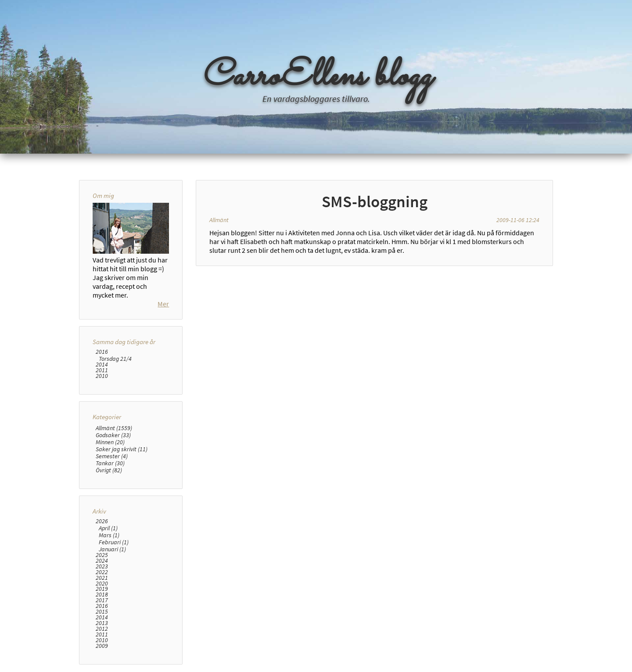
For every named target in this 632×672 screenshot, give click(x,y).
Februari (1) (114, 542)
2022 (102, 572)
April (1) (108, 528)
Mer (163, 304)
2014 (102, 365)
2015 (102, 612)
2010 (102, 376)
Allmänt (219, 220)
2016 (102, 352)
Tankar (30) (110, 463)
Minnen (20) (110, 442)
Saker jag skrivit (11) (122, 449)
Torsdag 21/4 (115, 359)
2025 (102, 555)
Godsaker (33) (113, 435)
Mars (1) (109, 535)
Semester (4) (112, 456)
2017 (102, 600)
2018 (102, 595)
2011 (102, 370)
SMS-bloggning (375, 201)
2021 (102, 578)
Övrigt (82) (109, 470)
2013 (102, 623)
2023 (102, 566)
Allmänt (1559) (114, 428)
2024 (102, 561)
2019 (102, 589)
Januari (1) (112, 549)
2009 (102, 646)
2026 (102, 521)
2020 (102, 584)
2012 (102, 629)
